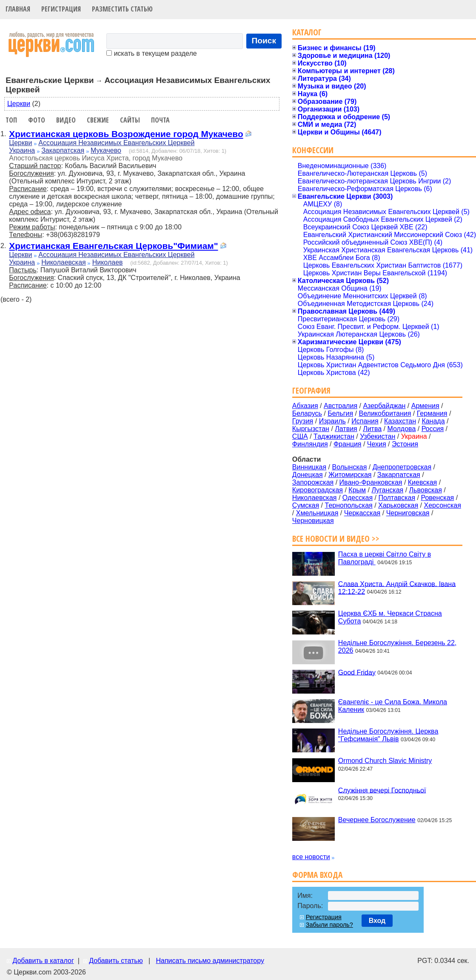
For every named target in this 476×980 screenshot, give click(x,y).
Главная (18, 9)
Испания (365, 421)
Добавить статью (116, 961)
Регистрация (61, 9)
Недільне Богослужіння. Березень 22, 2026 (397, 647)
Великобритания (385, 413)
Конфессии (313, 150)
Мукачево (106, 150)
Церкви (19, 104)
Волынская (350, 467)
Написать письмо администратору (210, 961)
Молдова (401, 429)
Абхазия (305, 406)
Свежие (98, 120)
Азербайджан (384, 406)
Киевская (422, 482)
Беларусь (307, 413)
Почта (160, 120)
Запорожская (313, 482)
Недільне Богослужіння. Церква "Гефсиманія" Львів (388, 735)
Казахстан (400, 421)
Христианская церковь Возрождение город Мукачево (126, 134)
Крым (357, 490)
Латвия (346, 429)
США (300, 436)
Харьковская (398, 505)
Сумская (306, 505)
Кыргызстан (311, 429)
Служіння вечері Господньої (382, 790)
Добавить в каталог (43, 961)
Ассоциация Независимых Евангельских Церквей (116, 143)
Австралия (341, 406)
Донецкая (308, 475)
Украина (22, 150)
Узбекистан (378, 436)
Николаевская (64, 262)
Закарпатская (63, 150)
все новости (311, 857)
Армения (425, 406)
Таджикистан (334, 436)
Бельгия (340, 413)
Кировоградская (318, 490)
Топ (11, 120)
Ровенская (437, 498)
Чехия (377, 444)
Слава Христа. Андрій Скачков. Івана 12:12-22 (397, 587)
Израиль (332, 421)
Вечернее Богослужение (377, 820)
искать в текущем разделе (151, 53)
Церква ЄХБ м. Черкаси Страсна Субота (390, 617)
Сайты (130, 120)
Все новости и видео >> (336, 539)
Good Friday (357, 672)
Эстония (405, 444)
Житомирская (350, 475)
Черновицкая (313, 521)
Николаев (108, 262)
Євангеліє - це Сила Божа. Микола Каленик (393, 706)
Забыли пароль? (329, 925)
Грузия (303, 421)
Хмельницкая (317, 513)
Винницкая (309, 467)
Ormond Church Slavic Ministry (385, 761)
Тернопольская (349, 505)
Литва (372, 429)
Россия (433, 429)
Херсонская (443, 505)
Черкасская (362, 513)
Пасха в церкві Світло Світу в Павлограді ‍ (385, 558)
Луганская (387, 490)
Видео (66, 120)
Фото (37, 120)
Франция (348, 444)
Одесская (358, 498)
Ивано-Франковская (371, 482)
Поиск (264, 41)
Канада (433, 421)
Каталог (307, 32)
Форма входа (317, 875)
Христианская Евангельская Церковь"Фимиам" (113, 246)
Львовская (426, 490)
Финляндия (310, 444)
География (311, 390)
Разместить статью (122, 9)
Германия (432, 413)
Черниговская (408, 513)
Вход (377, 921)
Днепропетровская (402, 467)
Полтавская (397, 498)
